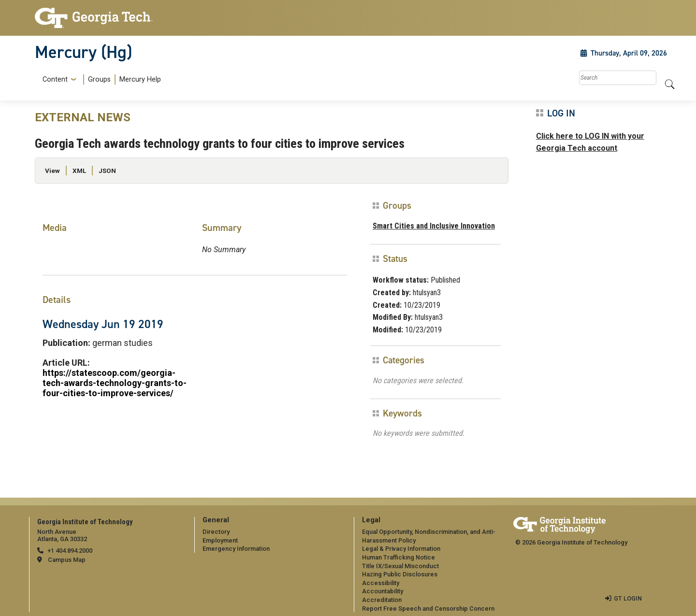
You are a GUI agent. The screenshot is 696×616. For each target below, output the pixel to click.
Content (55, 80)
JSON (107, 171)
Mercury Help (140, 79)
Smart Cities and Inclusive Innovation (434, 226)
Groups (99, 79)
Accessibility (381, 583)
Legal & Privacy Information (401, 549)
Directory (216, 532)
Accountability (383, 591)
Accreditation (382, 600)
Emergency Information (236, 549)
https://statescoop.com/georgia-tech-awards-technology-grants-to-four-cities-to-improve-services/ (115, 383)
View (52, 171)
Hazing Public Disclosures (400, 574)
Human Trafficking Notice (399, 557)
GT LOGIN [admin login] (628, 598)
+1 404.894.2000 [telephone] (70, 551)
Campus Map (67, 560)
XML (79, 171)
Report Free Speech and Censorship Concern (428, 609)
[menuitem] (100, 79)
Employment (220, 540)
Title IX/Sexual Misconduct (400, 566)
